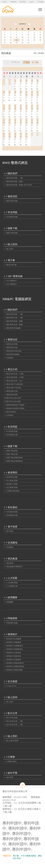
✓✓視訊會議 (10, 559)
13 (5, 37)
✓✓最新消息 (10, 196)
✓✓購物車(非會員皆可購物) (14, 408)
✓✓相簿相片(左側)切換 (12, 653)
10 (28, 35)
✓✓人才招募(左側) (11, 586)
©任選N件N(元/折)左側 (12, 398)
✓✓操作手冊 (10, 773)
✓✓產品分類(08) (10, 412)
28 (11, 43)
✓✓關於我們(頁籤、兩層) (13, 181)
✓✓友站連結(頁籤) (11, 512)
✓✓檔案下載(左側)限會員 (13, 461)
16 (22, 37)
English (31, 2)
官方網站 (41, 2)
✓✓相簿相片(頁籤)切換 (12, 656)
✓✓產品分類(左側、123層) (14, 374)
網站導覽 (23, 2)
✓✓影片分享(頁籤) (11, 718)
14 (11, 37)
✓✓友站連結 (10, 507)
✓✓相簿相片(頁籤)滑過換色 (14, 666)
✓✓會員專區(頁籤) (11, 477)
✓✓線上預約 (10, 736)
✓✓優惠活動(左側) (11, 391)
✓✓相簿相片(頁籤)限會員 (13, 649)
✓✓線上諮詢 (10, 244)
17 (28, 37)
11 (34, 35)
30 (22, 43)
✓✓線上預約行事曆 (11, 741)
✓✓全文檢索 (10, 681)
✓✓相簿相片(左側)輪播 (12, 639)
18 (34, 37)
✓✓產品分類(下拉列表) (12, 388)
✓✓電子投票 (10, 527)
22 (16, 40)
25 (34, 40)
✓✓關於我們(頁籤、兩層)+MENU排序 (18, 185)
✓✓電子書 (9, 260)
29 (16, 43)
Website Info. (28, 864)
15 (16, 37)
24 (28, 40)
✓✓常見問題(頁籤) (11, 217)
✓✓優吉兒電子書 (10, 265)
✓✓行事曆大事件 (10, 761)
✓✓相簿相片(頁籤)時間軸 (13, 670)
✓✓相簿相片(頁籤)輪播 (12, 642)
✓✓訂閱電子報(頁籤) (11, 491)
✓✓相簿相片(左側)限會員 (13, 646)
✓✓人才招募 (10, 578)
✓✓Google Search (10, 686)
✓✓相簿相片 (10, 634)
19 (40, 37)
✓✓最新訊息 (10, 339)
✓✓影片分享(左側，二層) (13, 725)
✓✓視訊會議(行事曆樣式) (13, 567)
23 (22, 40)
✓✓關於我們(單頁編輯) (12, 328)
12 (40, 35)
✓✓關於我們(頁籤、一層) (13, 178)
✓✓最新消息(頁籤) (11, 201)
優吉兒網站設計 (18, 864)
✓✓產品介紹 (10, 369)
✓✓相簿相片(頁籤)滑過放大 (14, 663)
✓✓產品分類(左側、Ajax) (13, 381)
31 (28, 43)
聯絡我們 (14, 2)
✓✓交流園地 (10, 543)
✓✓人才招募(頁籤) (11, 583)
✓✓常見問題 (10, 212)
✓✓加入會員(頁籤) (11, 481)
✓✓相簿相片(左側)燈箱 (12, 660)
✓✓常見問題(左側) (11, 435)
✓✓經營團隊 (10, 597)
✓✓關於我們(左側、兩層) (13, 325)
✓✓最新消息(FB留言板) (12, 351)
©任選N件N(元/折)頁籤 (12, 402)
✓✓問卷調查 (10, 618)
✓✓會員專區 (10, 473)
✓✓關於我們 (10, 173)
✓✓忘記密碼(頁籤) (11, 487)
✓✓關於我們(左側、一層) (13, 318)
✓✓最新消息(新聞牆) (11, 354)
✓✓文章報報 (8, 358)
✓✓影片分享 (10, 713)
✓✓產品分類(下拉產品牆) (13, 384)
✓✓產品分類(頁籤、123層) (14, 377)
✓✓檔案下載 (10, 228)
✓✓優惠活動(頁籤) (11, 395)
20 (5, 40)
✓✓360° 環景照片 (10, 281)
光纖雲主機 (27, 858)
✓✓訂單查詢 (8, 415)
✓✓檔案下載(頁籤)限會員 (13, 458)
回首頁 (5, 2)
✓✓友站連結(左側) (11, 515)
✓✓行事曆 (9, 757)
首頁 (35, 53)
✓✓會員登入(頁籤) (11, 484)
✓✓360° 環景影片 (10, 284)
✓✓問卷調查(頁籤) (11, 623)
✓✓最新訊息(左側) (11, 348)
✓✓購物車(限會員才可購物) (14, 405)
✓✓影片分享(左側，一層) (13, 721)
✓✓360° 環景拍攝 (13, 276)
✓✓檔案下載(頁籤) (11, 233)
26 (40, 40)
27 (5, 43)
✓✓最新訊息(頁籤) (11, 344)
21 (11, 40)
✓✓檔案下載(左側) (11, 454)
